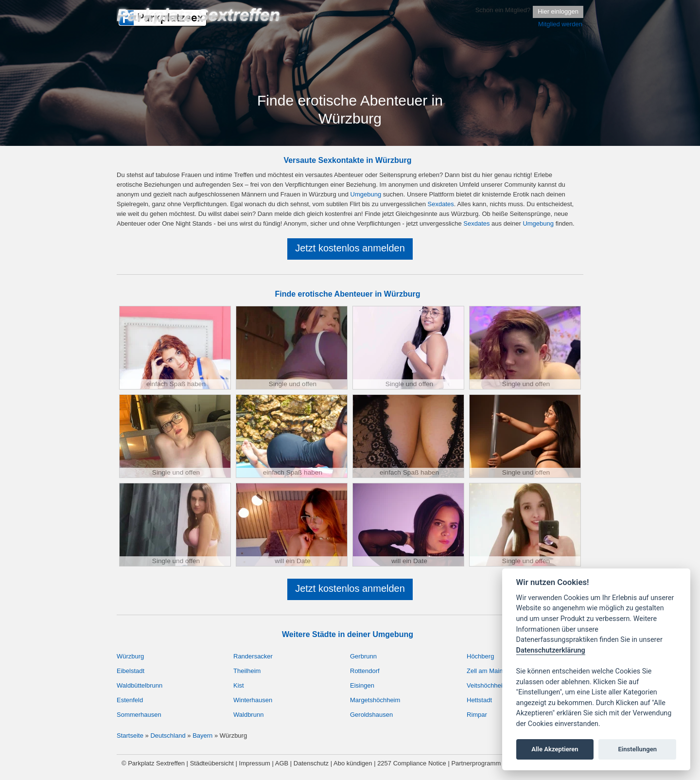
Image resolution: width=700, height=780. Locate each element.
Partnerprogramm (476, 763)
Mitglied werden (560, 24)
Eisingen (362, 685)
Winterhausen (253, 700)
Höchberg (480, 656)
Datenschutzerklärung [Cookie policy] (551, 650)
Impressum (255, 763)
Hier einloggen (558, 11)
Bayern (202, 736)
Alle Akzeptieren (555, 749)
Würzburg (130, 656)
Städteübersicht (212, 763)
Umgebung (366, 194)
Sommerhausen (139, 715)
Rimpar (477, 715)
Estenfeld (130, 700)
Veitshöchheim (487, 685)
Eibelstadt (131, 671)
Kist (239, 685)
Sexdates (441, 204)
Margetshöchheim (375, 700)
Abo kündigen (353, 763)
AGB (282, 763)
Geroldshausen (371, 715)
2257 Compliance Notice (412, 763)
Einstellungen (637, 749)
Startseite (130, 736)
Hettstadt (479, 700)
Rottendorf (365, 671)
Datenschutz (311, 763)
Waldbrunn (248, 715)
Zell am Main (485, 671)
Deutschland (168, 736)
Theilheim (247, 671)
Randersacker (253, 656)
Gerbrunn (363, 656)
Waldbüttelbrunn (140, 685)
